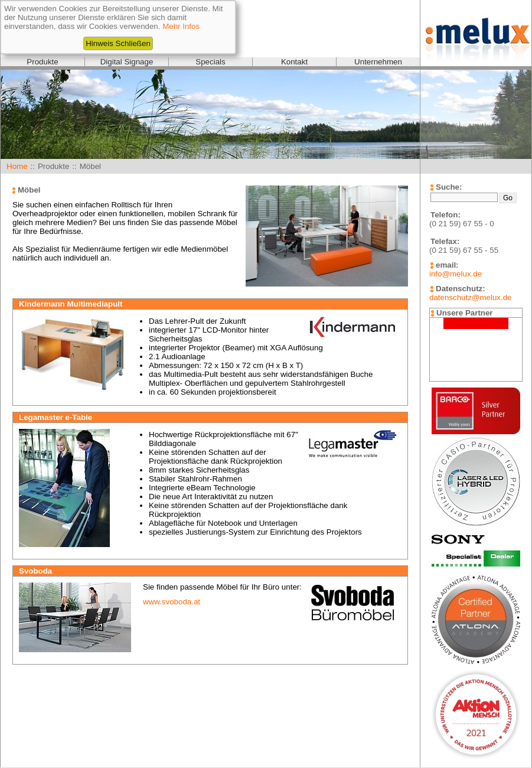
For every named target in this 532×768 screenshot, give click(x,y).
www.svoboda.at (172, 602)
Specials (210, 62)
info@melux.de (456, 274)
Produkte (42, 62)
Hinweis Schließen (118, 43)
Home (17, 166)
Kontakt (294, 62)
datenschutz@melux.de (470, 297)
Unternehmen (378, 62)
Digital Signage (127, 62)
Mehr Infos (181, 26)
